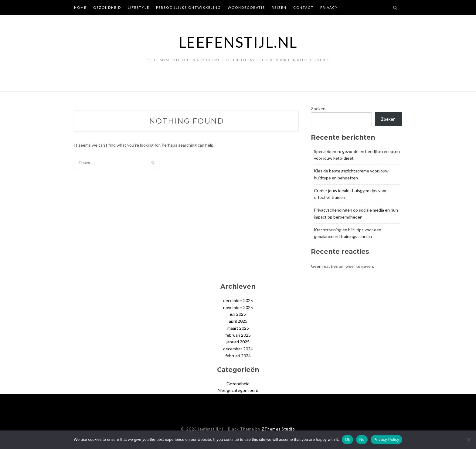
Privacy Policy (386, 439)
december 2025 (238, 300)
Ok (347, 439)
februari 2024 (238, 356)
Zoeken (318, 109)
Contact (303, 7)
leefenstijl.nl (238, 42)
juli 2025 (238, 314)
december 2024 (238, 349)
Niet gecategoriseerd (238, 390)
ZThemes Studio (278, 429)
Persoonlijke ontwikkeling (189, 7)
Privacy (329, 7)
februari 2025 (238, 335)
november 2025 (238, 307)
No (362, 439)
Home (80, 7)
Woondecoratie (246, 7)
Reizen (279, 7)
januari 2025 (238, 342)
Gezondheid (107, 7)
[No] (468, 440)
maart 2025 (238, 328)
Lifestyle (139, 7)
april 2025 (238, 321)
